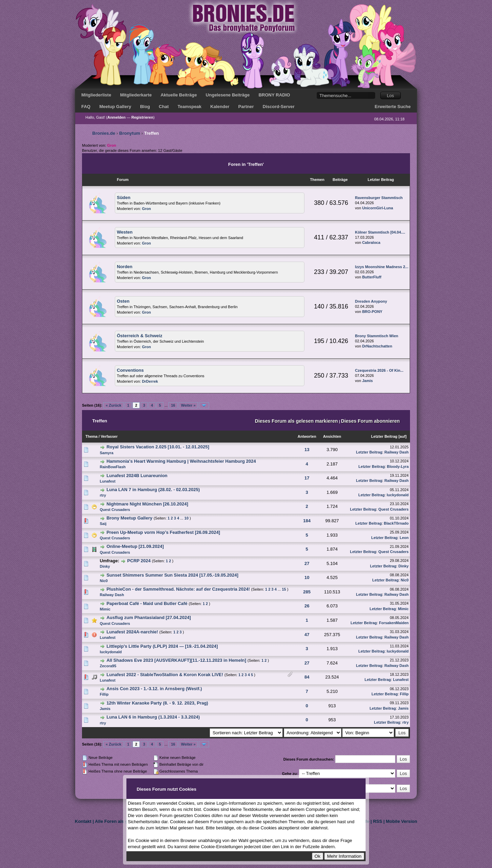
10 (187, 518)
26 (307, 606)
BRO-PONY (372, 312)
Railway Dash (397, 452)
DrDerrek (150, 381)
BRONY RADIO (274, 95)
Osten (123, 301)
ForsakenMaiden (394, 623)
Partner (246, 107)
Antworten (307, 436)
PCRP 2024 (139, 561)
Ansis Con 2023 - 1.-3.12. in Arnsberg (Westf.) (154, 689)
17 (307, 478)
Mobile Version (401, 821)
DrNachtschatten (377, 346)
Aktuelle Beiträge (179, 95)
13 (307, 450)
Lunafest (108, 481)
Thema (91, 436)
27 (307, 563)
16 (173, 405)
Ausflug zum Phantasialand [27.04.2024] (149, 617)
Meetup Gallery (115, 107)
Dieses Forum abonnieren (370, 421)
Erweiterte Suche (393, 107)
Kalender (220, 107)
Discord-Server (279, 107)
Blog (145, 107)
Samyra (107, 453)
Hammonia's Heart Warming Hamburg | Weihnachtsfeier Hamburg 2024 (181, 461)
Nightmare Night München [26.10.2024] (147, 504)
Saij (103, 524)
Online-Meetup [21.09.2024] (135, 546)
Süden (124, 198)
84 (307, 677)
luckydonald (398, 495)
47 (307, 635)
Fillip (104, 694)
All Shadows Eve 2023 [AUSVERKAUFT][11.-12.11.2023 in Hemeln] (176, 660)
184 (307, 521)
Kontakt (83, 821)
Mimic (105, 609)
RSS (378, 821)
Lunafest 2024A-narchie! (132, 632)
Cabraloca (371, 242)
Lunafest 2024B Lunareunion (137, 476)
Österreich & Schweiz (140, 336)
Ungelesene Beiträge (228, 95)
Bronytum (130, 133)
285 (307, 592)
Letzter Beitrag (384, 436)
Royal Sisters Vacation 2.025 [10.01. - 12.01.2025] (158, 447)
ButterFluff (372, 277)
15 (284, 589)
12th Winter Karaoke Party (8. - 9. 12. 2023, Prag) (158, 703)
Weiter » (188, 405)
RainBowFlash (113, 467)
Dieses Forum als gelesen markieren (296, 421)
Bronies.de (104, 133)
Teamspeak (190, 107)
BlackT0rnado (396, 523)
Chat (164, 107)
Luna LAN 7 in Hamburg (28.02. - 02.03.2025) (153, 490)
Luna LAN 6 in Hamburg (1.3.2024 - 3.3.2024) (153, 717)
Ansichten (332, 436)
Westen (125, 232)
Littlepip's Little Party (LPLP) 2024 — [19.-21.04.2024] (162, 646)
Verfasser (109, 436)
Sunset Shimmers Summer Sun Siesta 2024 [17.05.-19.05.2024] (173, 575)
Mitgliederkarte (136, 95)
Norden (125, 267)
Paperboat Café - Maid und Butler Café (147, 603)
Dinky (105, 566)
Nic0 (104, 581)
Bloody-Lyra (398, 466)
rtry (103, 495)
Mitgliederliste (96, 95)
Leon (404, 538)
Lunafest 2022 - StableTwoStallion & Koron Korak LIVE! (165, 675)
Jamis (367, 381)
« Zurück (113, 405)
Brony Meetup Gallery (129, 518)
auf (403, 436)
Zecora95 (108, 666)
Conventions (130, 370)
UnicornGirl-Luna (378, 208)
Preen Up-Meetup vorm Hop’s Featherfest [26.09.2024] (163, 532)
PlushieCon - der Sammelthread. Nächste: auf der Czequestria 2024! (178, 589)
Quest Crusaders (115, 510)
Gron (146, 209)
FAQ (86, 107)
